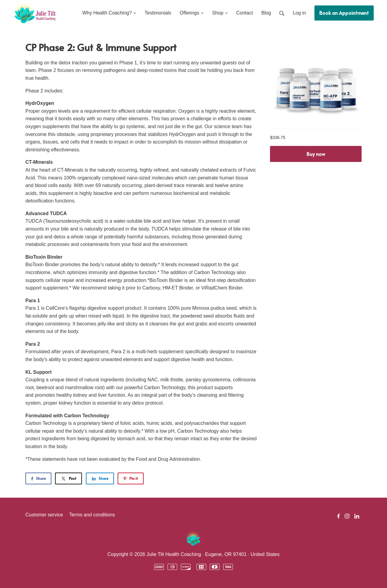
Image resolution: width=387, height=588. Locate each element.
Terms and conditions (92, 515)
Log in (299, 13)
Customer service (44, 515)
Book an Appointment (344, 13)
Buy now (316, 154)
